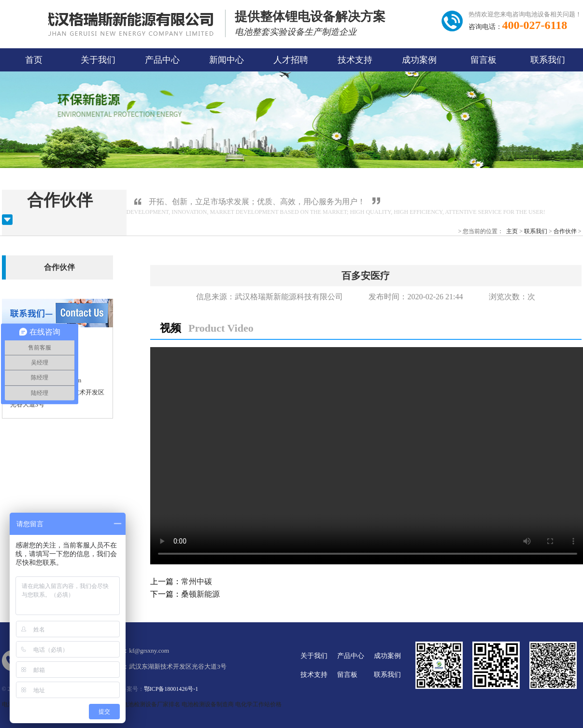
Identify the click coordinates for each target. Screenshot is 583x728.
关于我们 (98, 60)
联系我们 (548, 60)
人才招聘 (291, 60)
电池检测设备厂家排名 (151, 704)
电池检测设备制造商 (208, 704)
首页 (34, 60)
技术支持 (355, 60)
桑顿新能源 (200, 594)
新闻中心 (227, 60)
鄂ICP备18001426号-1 (171, 689)
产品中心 (162, 60)
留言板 (483, 60)
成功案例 (419, 60)
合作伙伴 (565, 231)
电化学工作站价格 (258, 704)
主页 (512, 231)
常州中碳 (197, 581)
